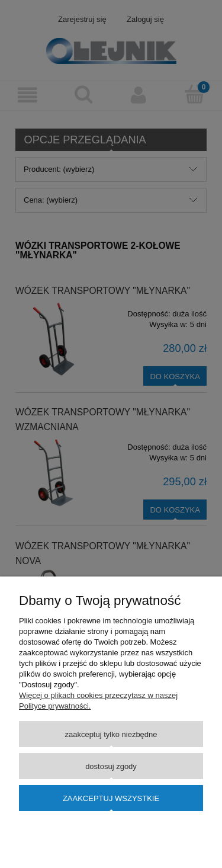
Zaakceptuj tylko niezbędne (111, 734)
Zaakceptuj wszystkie (111, 798)
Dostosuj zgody (111, 766)
